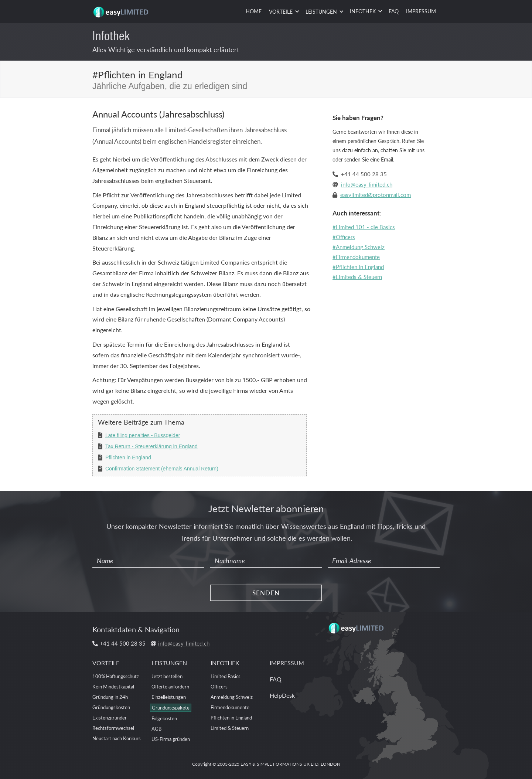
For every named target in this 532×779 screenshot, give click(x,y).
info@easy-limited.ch (367, 184)
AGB (156, 729)
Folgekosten (164, 718)
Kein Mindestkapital (113, 686)
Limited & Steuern (230, 728)
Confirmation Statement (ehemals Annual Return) (162, 469)
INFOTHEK (225, 663)
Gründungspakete (171, 707)
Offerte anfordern (170, 686)
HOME (254, 11)
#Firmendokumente (356, 257)
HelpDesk (282, 695)
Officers (219, 686)
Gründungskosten (111, 707)
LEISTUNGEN (169, 663)
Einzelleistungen (169, 697)
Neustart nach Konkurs (117, 738)
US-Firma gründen (171, 739)
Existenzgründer (110, 717)
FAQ (394, 11)
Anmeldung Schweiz (232, 697)
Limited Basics (226, 676)
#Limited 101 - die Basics (364, 227)
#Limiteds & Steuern (357, 277)
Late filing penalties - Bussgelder (143, 435)
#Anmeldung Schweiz (359, 247)
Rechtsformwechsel (113, 728)
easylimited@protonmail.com (376, 195)
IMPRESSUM (421, 11)
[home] (122, 9)
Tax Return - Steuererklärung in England (151, 446)
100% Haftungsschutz (116, 676)
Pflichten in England (128, 457)
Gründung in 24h (110, 697)
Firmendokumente (230, 707)
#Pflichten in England (358, 267)
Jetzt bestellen (167, 676)
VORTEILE (106, 663)
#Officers (344, 237)
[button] (284, 12)
